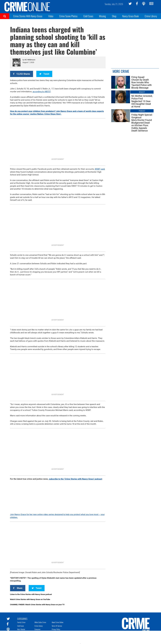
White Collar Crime (40, 622)
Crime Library (151, 16)
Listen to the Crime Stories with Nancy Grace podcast (31, 594)
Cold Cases (88, 16)
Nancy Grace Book (130, 16)
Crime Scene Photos (68, 16)
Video (51, 16)
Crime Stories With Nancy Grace (28, 16)
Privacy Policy (56, 629)
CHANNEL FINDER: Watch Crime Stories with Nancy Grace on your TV (37, 605)
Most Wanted (21, 629)
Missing (103, 16)
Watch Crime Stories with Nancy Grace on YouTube (30, 599)
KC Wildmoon (30, 60)
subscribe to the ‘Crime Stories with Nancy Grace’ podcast (75, 479)
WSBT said (100, 169)
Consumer (37, 629)
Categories (22, 619)
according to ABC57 (42, 92)
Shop (114, 16)
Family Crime (21, 622)
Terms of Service (57, 626)
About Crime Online (57, 622)
